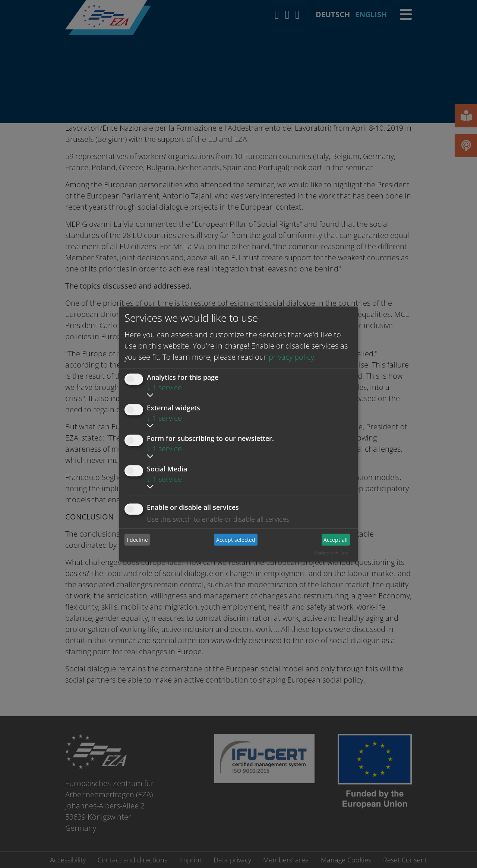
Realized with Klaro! (332, 553)
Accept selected (236, 540)
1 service (164, 387)
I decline (137, 540)
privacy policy (291, 357)
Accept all (336, 540)
